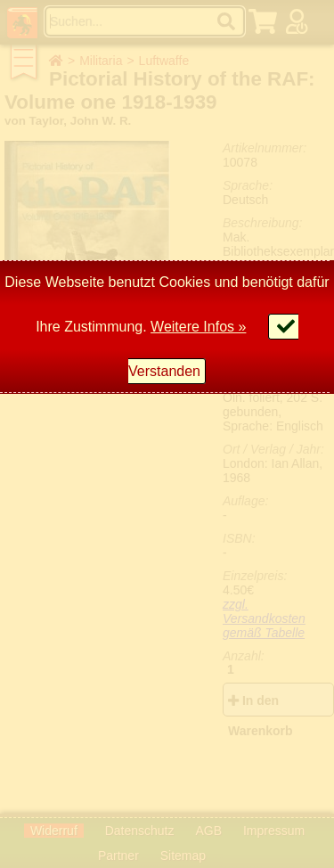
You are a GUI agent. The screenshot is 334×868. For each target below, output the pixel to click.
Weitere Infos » (198, 327)
